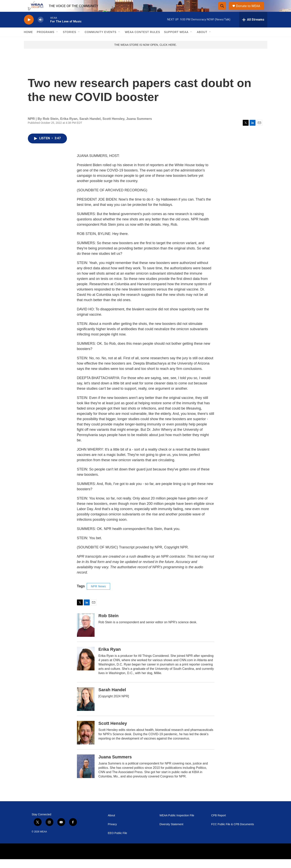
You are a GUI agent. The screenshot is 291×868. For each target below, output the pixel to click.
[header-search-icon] (222, 10)
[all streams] (253, 28)
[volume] (41, 29)
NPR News (98, 595)
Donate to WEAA (250, 10)
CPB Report (218, 824)
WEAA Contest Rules (142, 41)
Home (28, 41)
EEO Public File (118, 842)
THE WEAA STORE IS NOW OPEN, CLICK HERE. (145, 54)
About (202, 41)
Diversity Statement (171, 833)
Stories (69, 41)
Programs (46, 41)
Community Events (100, 41)
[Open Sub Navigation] (57, 41)
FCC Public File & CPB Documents (233, 833)
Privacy (112, 833)
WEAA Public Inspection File (177, 824)
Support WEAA (176, 41)
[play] (29, 29)
